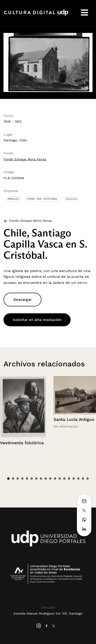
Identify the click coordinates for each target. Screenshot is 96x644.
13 (64, 479)
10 (50, 479)
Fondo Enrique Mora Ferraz (25, 159)
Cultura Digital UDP (36, 15)
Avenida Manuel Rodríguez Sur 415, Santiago (48, 613)
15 (74, 479)
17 (83, 479)
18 (88, 479)
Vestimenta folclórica (22, 443)
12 (60, 479)
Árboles (13, 199)
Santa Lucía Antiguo (74, 419)
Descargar (22, 300)
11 (55, 479)
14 (69, 479)
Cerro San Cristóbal (42, 199)
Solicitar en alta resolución (37, 320)
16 (78, 479)
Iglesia (71, 199)
